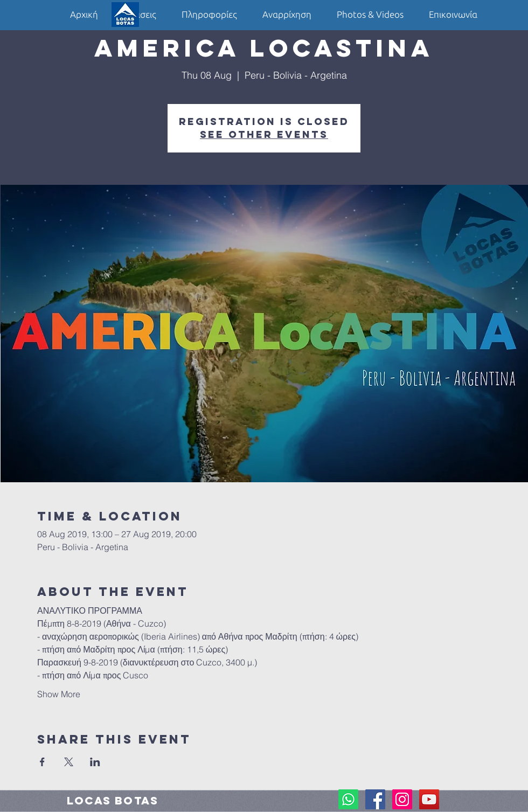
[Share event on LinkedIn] (95, 762)
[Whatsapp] (348, 799)
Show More (59, 694)
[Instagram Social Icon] (402, 799)
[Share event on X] (69, 762)
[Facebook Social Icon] (375, 799)
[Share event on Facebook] (42, 762)
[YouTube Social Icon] (429, 799)
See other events (264, 134)
